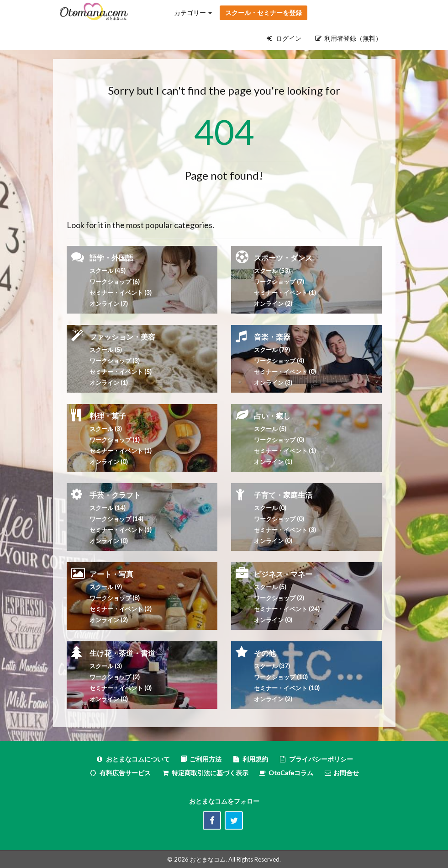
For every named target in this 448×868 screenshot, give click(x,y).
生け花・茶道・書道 (122, 653)
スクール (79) (272, 350)
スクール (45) (108, 271)
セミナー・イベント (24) (287, 609)
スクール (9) (106, 587)
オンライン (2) (273, 304)
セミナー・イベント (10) (287, 688)
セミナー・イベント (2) (121, 609)
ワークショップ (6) (115, 282)
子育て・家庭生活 (283, 495)
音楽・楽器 (272, 337)
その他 (265, 653)
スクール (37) (272, 666)
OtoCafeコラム (291, 773)
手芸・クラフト (115, 495)
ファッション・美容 (122, 337)
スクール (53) (272, 271)
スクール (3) (106, 429)
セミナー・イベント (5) (121, 372)
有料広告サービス (120, 773)
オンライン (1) (109, 383)
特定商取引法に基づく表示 (205, 773)
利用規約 (250, 759)
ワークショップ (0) (279, 440)
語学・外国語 (111, 258)
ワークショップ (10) (281, 677)
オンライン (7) (109, 304)
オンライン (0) (109, 462)
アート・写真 (111, 574)
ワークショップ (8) (115, 598)
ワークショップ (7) (279, 282)
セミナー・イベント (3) (121, 293)
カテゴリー (193, 13)
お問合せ (341, 773)
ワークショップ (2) (115, 677)
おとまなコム (208, 859)
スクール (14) (108, 508)
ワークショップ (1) (115, 440)
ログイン (284, 38)
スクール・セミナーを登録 (264, 13)
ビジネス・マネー (283, 574)
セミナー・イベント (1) (121, 451)
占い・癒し (272, 416)
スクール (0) (270, 508)
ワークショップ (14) (116, 519)
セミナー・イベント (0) (285, 372)
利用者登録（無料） (348, 38)
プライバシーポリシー (316, 759)
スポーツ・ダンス (283, 258)
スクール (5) (106, 350)
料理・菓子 (108, 416)
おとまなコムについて (133, 759)
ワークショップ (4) (279, 361)
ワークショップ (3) (115, 361)
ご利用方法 (201, 759)
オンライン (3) (273, 383)
